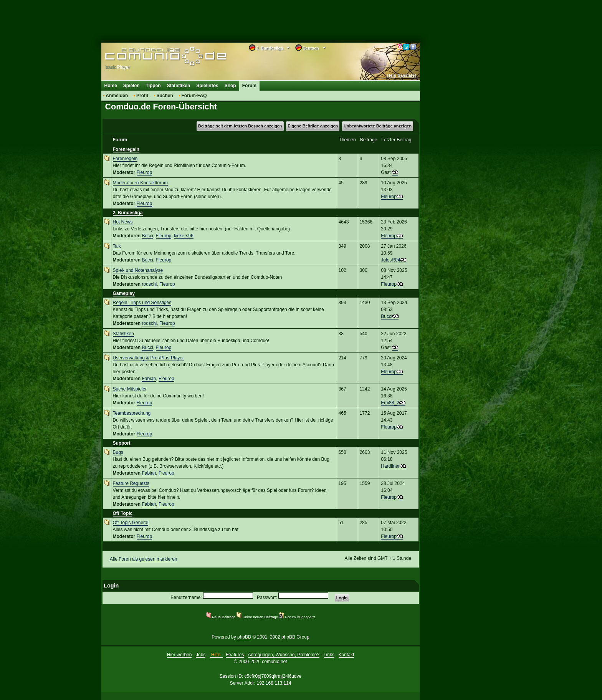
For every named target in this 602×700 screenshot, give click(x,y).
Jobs (201, 655)
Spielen (131, 86)
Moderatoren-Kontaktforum (140, 183)
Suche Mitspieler (130, 389)
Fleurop (145, 172)
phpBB (244, 637)
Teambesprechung (132, 413)
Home (111, 86)
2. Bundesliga (128, 213)
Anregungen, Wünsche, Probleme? (284, 655)
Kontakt (346, 655)
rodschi (150, 284)
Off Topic (123, 513)
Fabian (149, 379)
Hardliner (390, 466)
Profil (142, 96)
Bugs (118, 452)
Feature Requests (131, 483)
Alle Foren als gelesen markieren (143, 559)
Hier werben (179, 655)
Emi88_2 (390, 403)
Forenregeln (126, 149)
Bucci (148, 236)
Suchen (165, 96)
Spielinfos (207, 86)
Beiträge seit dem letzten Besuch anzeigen (240, 126)
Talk (117, 246)
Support (122, 443)
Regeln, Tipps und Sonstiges (142, 303)
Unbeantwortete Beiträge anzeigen (378, 126)
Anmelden (117, 96)
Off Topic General (131, 523)
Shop (230, 86)
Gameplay (124, 293)
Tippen (153, 86)
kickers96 (184, 236)
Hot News (123, 222)
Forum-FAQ (194, 96)
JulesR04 (390, 260)
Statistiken (179, 86)
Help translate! (402, 75)
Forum (249, 86)
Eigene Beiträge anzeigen (313, 126)
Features (235, 655)
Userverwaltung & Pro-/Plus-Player (148, 358)
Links (329, 655)
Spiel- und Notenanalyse (138, 270)
